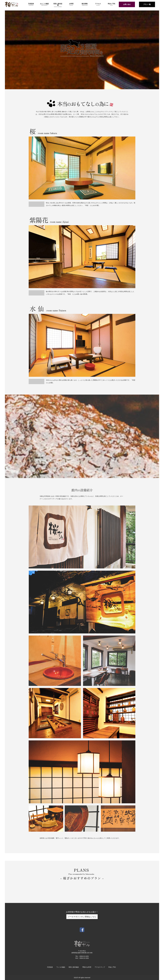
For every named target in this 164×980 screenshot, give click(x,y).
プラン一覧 (147, 4)
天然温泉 (31, 4)
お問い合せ (127, 4)
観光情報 (85, 4)
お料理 (71, 4)
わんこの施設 (44, 4)
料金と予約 (111, 4)
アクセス (98, 4)
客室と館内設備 (58, 5)
